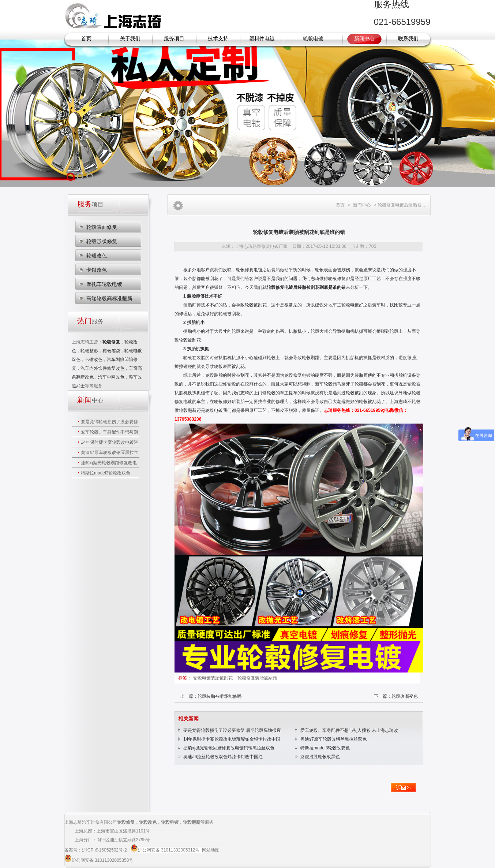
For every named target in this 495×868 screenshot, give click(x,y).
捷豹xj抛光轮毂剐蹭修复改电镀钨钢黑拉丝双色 (229, 748)
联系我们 (408, 39)
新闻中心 (364, 39)
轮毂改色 (97, 256)
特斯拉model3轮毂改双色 (106, 473)
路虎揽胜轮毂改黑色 (320, 757)
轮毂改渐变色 (405, 696)
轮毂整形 (89, 351)
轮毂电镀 (313, 39)
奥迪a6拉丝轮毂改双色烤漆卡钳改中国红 (223, 757)
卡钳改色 (97, 270)
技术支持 (218, 39)
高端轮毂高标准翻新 (109, 298)
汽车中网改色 (111, 377)
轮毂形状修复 (102, 241)
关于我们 (130, 39)
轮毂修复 (126, 822)
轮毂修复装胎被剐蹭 (257, 678)
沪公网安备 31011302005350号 (103, 860)
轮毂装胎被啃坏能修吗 (220, 696)
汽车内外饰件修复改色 (102, 368)
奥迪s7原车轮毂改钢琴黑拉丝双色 (333, 739)
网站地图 (211, 850)
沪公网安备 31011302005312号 (169, 850)
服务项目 (174, 39)
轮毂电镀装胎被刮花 (213, 678)
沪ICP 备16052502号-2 (105, 850)
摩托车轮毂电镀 (104, 284)
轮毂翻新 (188, 410)
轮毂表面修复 (102, 227)
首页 (86, 39)
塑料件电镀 (262, 39)
